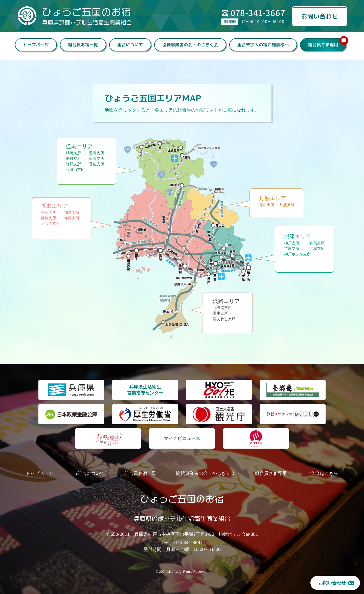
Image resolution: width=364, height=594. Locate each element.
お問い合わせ (320, 16)
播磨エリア (55, 207)
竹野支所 (73, 165)
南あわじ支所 (224, 320)
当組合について (89, 473)
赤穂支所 (72, 219)
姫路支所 (49, 219)
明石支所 (49, 213)
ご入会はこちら (322, 473)
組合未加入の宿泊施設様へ (263, 45)
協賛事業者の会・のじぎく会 (190, 45)
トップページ (36, 45)
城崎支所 (73, 154)
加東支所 (72, 213)
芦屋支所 (292, 249)
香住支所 (97, 165)
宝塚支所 (317, 249)
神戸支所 (292, 244)
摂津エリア (298, 237)
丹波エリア (273, 199)
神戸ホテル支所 (297, 255)
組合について (130, 45)
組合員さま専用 (327, 43)
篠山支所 (267, 206)
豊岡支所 (97, 154)
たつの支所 (50, 224)
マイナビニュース (182, 438)
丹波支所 (287, 206)
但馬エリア (79, 147)
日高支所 (97, 159)
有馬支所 (317, 244)
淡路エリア (226, 302)
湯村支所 (73, 159)
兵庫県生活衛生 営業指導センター (145, 390)
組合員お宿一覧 (83, 45)
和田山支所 (75, 171)
